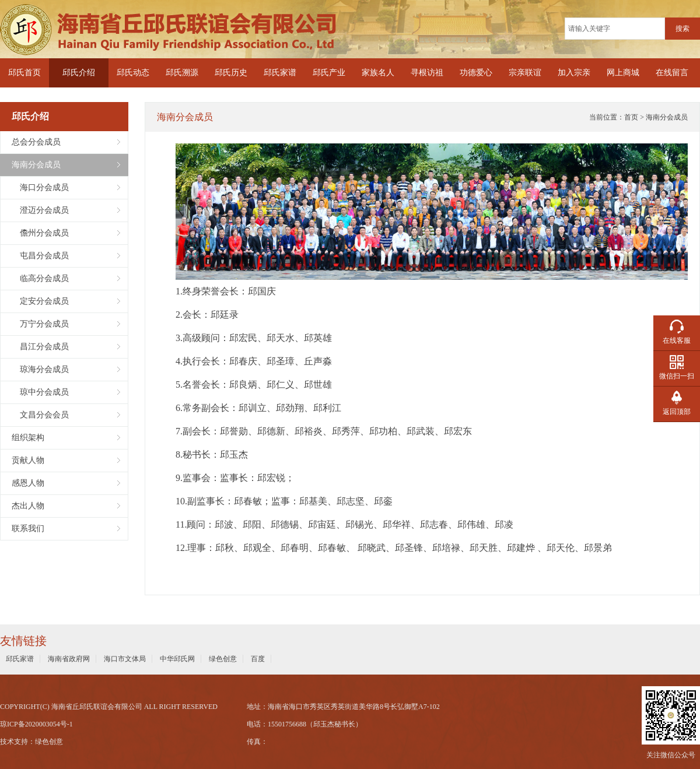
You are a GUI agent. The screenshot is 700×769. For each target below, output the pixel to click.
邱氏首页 (24, 73)
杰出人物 (28, 506)
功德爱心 (476, 73)
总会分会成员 (36, 142)
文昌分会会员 (40, 415)
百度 (258, 659)
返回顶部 (677, 412)
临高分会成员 (40, 278)
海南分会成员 (36, 165)
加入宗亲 (574, 73)
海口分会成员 (40, 187)
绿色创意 (223, 659)
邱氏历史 (231, 73)
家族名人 (378, 73)
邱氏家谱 (280, 73)
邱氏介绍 (79, 73)
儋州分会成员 (40, 233)
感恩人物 (28, 483)
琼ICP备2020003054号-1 (36, 724)
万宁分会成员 (40, 324)
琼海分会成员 (40, 369)
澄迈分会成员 (40, 210)
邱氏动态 (133, 73)
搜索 (682, 29)
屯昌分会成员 (40, 256)
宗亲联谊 (525, 73)
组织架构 (28, 438)
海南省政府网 (69, 659)
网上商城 (623, 73)
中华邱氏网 (177, 659)
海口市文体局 (125, 659)
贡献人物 (28, 460)
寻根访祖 (427, 73)
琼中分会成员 (40, 392)
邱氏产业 (329, 73)
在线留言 (672, 73)
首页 (631, 117)
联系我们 (28, 529)
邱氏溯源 (182, 73)
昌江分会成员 (40, 347)
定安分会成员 (40, 301)
